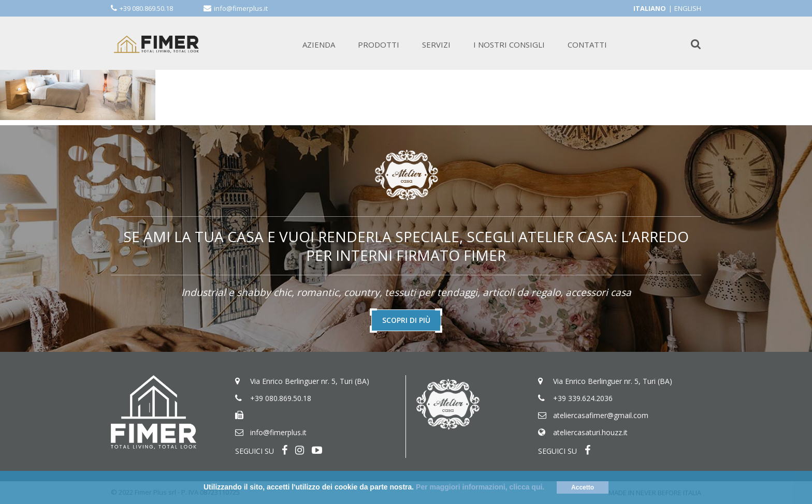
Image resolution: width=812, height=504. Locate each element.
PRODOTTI (379, 45)
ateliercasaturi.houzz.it (590, 432)
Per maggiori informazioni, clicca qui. (480, 487)
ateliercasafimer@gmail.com (601, 415)
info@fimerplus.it (241, 8)
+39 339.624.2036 (583, 398)
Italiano (650, 8)
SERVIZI (436, 45)
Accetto (583, 487)
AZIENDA (319, 45)
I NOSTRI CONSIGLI (509, 45)
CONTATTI (587, 45)
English (688, 8)
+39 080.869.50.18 (146, 8)
